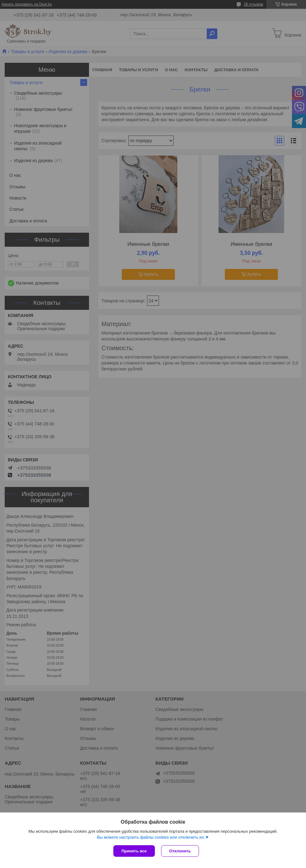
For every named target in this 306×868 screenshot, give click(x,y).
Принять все (134, 851)
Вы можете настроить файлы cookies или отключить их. (151, 837)
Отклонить (180, 851)
